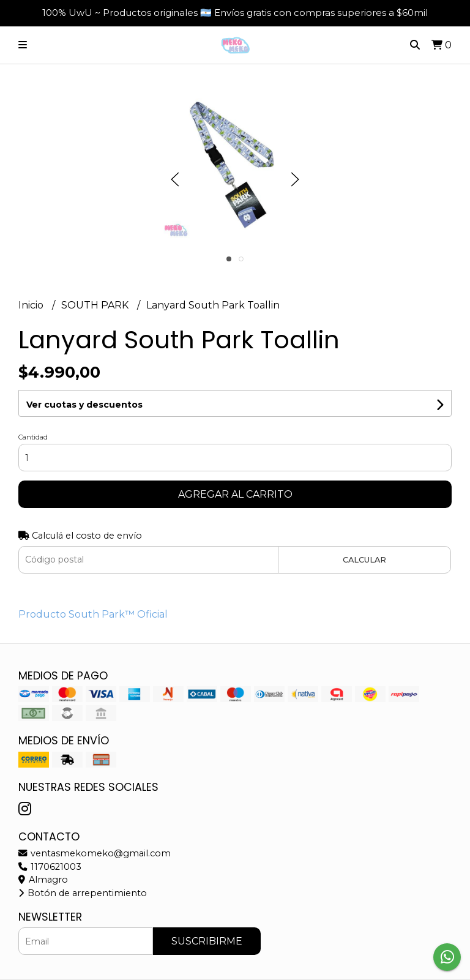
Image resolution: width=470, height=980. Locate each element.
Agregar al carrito (235, 494)
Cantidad (33, 437)
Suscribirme (207, 941)
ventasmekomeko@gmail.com (95, 853)
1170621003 (50, 867)
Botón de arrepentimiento (83, 893)
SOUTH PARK (96, 305)
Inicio (32, 305)
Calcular (364, 560)
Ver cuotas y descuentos (84, 405)
